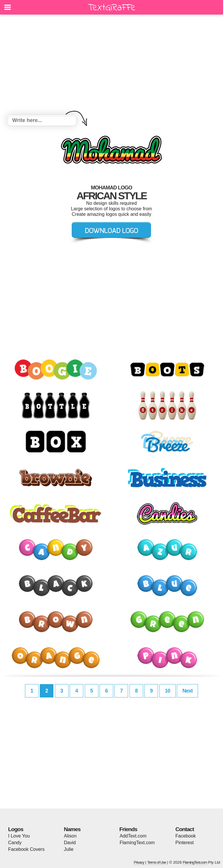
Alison (70, 836)
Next (187, 691)
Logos (16, 829)
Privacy (139, 862)
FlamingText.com (137, 843)
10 (168, 691)
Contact (185, 829)
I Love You (19, 836)
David (70, 843)
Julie (69, 849)
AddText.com (133, 836)
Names (72, 829)
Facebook (186, 836)
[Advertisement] (111, 65)
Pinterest (185, 843)
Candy (15, 843)
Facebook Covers (26, 849)
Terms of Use (157, 862)
